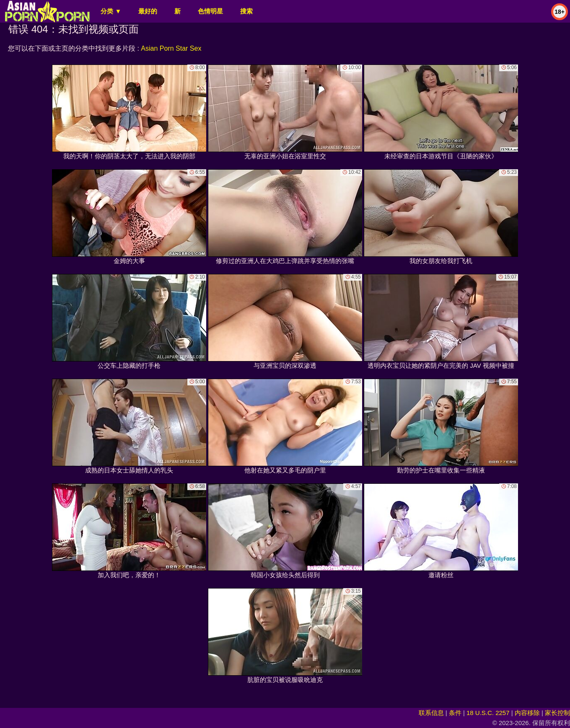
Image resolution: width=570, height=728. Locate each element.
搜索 (246, 11)
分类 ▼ (111, 11)
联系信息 (431, 713)
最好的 (148, 11)
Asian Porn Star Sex (171, 48)
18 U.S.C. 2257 (488, 713)
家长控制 (557, 713)
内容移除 (527, 713)
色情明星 (210, 11)
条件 (455, 713)
